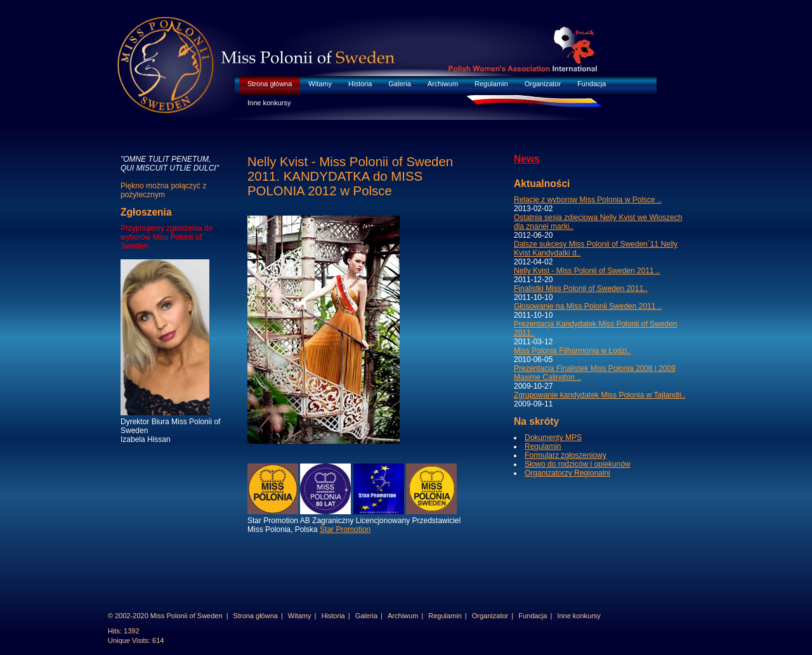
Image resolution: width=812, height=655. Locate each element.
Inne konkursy (269, 103)
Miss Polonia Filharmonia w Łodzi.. (573, 351)
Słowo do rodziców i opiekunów (578, 464)
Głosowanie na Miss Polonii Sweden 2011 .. (588, 306)
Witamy (320, 84)
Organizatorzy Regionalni (567, 473)
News (527, 159)
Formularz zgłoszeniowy (566, 455)
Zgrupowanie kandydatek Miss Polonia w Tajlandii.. (600, 395)
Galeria (399, 84)
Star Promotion (345, 529)
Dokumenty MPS (553, 438)
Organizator (543, 84)
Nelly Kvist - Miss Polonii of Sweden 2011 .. (587, 271)
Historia (360, 84)
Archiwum (443, 84)
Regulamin (491, 84)
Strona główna (270, 84)
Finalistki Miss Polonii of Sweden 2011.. (581, 289)
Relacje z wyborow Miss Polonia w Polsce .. (588, 200)
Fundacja (592, 84)
